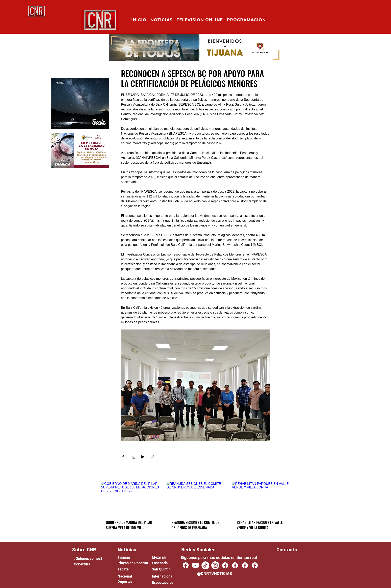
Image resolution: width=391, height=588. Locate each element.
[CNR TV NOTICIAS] (186, 565)
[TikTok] (205, 565)
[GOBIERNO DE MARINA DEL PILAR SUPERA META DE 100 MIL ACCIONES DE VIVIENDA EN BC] (130, 498)
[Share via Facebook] (123, 457)
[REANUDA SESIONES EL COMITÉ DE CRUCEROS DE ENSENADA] (196, 498)
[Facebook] (225, 565)
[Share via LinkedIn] (143, 457)
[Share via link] (153, 457)
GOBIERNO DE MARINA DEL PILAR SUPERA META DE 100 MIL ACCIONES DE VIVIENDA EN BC (129, 525)
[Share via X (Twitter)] (133, 457)
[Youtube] (195, 565)
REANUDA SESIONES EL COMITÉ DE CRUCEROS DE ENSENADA (195, 525)
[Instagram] (215, 565)
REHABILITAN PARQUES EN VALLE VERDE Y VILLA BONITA (260, 525)
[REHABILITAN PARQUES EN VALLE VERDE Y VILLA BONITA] (261, 498)
